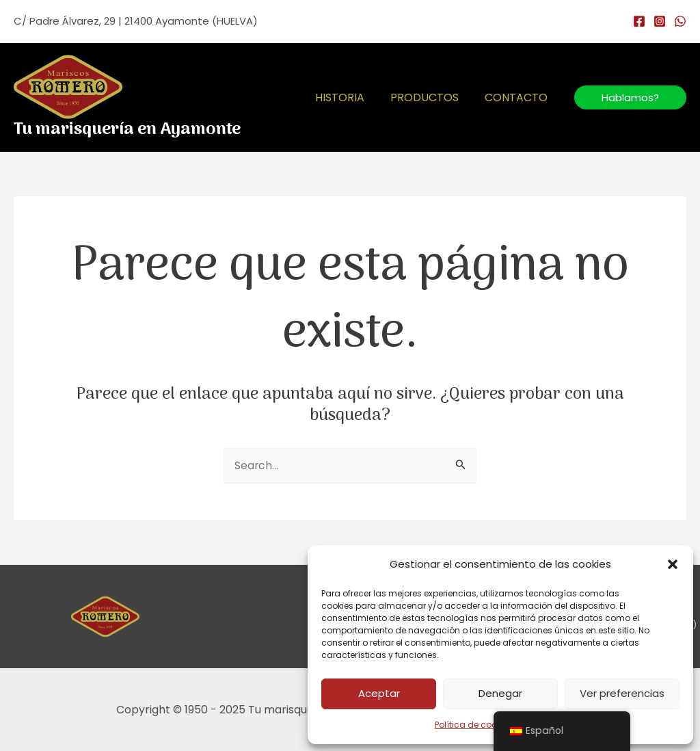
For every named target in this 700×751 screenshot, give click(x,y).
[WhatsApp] (680, 21)
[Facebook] (639, 21)
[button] (673, 564)
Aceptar (379, 693)
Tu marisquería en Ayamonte (127, 130)
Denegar (500, 693)
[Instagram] (660, 21)
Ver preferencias (622, 693)
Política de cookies (474, 725)
